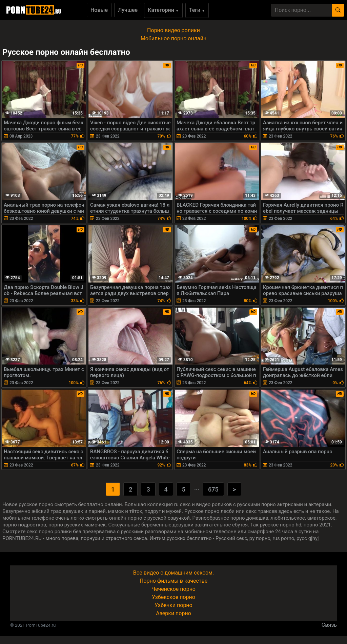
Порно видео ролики (173, 30)
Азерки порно (173, 613)
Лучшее (128, 10)
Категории (163, 10)
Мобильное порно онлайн (173, 38)
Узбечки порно (173, 605)
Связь (329, 625)
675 (213, 489)
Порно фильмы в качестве (173, 581)
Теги (197, 10)
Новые (99, 10)
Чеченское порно (173, 589)
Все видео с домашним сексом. (173, 573)
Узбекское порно (173, 597)
